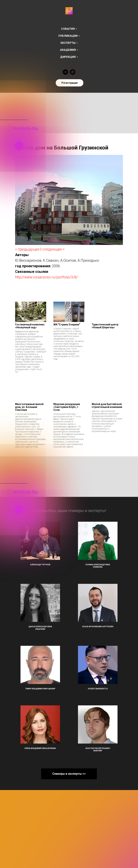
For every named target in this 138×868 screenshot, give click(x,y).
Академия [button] (68, 50)
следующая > (53, 249)
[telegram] (65, 72)
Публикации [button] (68, 36)
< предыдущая (27, 249)
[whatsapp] (73, 72)
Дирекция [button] (68, 57)
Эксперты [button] (68, 43)
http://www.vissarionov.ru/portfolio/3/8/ (46, 277)
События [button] (68, 29)
